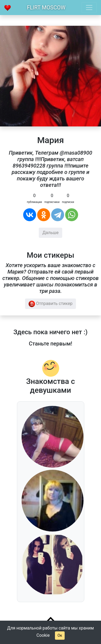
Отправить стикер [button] (51, 304)
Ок (60, 635)
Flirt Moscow (46, 8)
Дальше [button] (50, 233)
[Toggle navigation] (89, 8)
